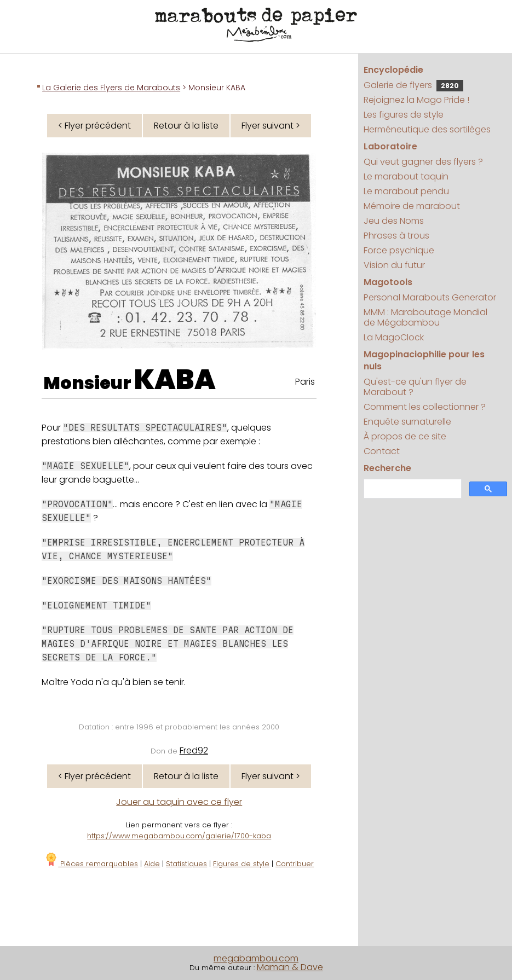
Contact (382, 451)
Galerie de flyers (413, 85)
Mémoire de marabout (412, 206)
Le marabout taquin (406, 176)
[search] (412, 489)
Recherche (387, 468)
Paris (305, 382)
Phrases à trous (396, 236)
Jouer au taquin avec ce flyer (179, 802)
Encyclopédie (393, 70)
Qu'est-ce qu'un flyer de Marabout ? (415, 387)
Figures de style (241, 864)
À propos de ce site (405, 436)
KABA (175, 380)
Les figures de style (404, 115)
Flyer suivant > (271, 126)
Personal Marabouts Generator (430, 297)
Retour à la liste (186, 126)
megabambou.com (256, 958)
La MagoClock (394, 337)
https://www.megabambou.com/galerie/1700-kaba (179, 836)
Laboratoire (390, 146)
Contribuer (295, 864)
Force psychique (399, 250)
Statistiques (186, 864)
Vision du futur (394, 265)
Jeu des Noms (394, 221)
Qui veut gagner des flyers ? (423, 162)
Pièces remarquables (91, 864)
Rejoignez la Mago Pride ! (416, 100)
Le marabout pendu (406, 191)
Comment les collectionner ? (425, 407)
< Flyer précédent (94, 126)
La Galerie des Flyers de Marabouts (111, 88)
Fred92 (194, 750)
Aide (152, 864)
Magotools (388, 282)
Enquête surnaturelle (407, 422)
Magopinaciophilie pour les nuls (424, 360)
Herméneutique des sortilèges (427, 129)
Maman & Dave (290, 967)
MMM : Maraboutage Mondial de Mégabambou (425, 317)
